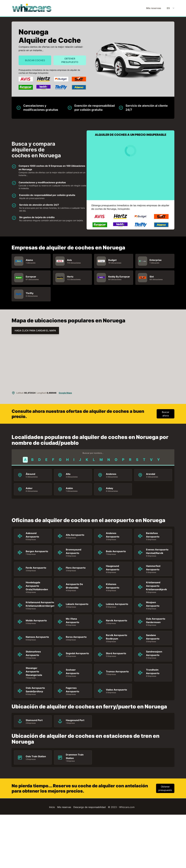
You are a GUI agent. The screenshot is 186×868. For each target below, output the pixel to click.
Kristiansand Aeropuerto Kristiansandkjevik (156, 586)
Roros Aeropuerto (76, 637)
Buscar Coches (35, 60)
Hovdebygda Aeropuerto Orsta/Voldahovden (37, 586)
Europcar (31, 276)
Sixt (152, 276)
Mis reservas (154, 8)
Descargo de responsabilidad (90, 807)
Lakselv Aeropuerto (77, 604)
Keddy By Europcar (119, 276)
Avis (69, 260)
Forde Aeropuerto (36, 568)
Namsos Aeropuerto (37, 637)
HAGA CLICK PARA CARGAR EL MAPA (35, 331)
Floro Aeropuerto (76, 568)
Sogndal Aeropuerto (77, 653)
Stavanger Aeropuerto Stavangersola (34, 671)
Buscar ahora (166, 414)
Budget (112, 260)
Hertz (70, 276)
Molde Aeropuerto (36, 620)
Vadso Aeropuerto (116, 690)
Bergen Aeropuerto (37, 551)
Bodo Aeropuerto (116, 551)
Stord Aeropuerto (116, 653)
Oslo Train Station (36, 756)
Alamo (29, 260)
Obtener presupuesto (70, 60)
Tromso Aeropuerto (117, 671)
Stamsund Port (34, 720)
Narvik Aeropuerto (117, 620)
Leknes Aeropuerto (117, 604)
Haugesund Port (75, 720)
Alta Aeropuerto (75, 535)
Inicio (52, 807)
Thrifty (30, 293)
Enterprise (156, 260)
